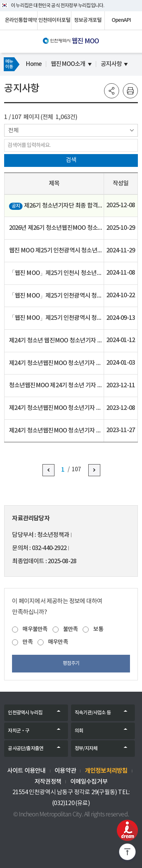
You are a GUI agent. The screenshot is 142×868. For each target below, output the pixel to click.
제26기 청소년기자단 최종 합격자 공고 (56, 206)
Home (34, 64)
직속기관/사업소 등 (93, 713)
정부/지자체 (86, 749)
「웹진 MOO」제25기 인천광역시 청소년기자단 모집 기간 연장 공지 (56, 296)
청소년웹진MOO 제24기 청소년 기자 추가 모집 (56, 385)
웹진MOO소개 (68, 64)
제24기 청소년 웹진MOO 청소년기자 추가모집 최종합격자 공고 (56, 341)
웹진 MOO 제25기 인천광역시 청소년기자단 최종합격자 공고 (56, 251)
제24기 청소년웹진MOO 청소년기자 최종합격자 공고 (56, 408)
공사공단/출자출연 (26, 749)
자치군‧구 (19, 731)
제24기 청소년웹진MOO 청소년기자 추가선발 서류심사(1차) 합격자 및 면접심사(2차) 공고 (56, 363)
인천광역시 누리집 (25, 713)
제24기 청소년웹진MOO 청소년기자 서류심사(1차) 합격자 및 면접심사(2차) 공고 (56, 431)
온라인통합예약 (21, 20)
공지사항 (111, 64)
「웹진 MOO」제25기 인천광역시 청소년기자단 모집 (56, 318)
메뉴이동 (9, 64)
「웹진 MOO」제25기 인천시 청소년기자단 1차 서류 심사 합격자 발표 (56, 273)
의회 (79, 731)
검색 (71, 160)
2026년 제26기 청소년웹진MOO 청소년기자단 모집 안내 (56, 228)
